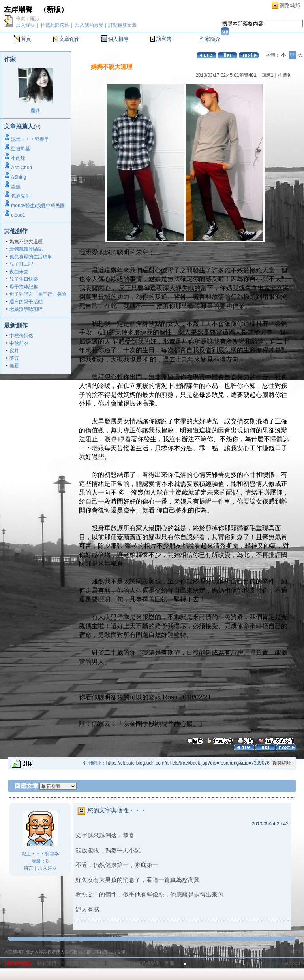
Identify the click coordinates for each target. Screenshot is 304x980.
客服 (170, 963)
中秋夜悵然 (21, 336)
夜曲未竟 (19, 272)
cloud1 (18, 215)
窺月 (14, 351)
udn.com (292, 963)
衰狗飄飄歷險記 (26, 249)
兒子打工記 (21, 264)
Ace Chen (22, 168)
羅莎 (36, 111)
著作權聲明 (120, 963)
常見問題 (70, 963)
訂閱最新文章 (122, 25)
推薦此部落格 (55, 25)
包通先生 (21, 196)
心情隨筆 (254, 734)
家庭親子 (278, 734)
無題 (14, 366)
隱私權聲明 (148, 963)
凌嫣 (16, 187)
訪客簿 (164, 39)
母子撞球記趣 (24, 287)
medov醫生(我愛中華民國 (38, 206)
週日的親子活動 (26, 302)
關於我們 (47, 963)
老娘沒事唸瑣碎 (26, 309)
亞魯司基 (21, 149)
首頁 (26, 39)
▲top (295, 951)
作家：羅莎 (28, 19)
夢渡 (14, 358)
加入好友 (25, 25)
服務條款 (94, 963)
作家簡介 (210, 39)
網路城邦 (290, 5)
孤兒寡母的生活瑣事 (31, 257)
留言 (28, 868)
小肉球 (18, 158)
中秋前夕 (19, 343)
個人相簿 (118, 39)
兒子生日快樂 (24, 279)
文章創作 (69, 39)
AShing (19, 177)
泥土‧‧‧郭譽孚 (30, 139)
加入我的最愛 (89, 25)
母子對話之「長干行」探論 (38, 294)
